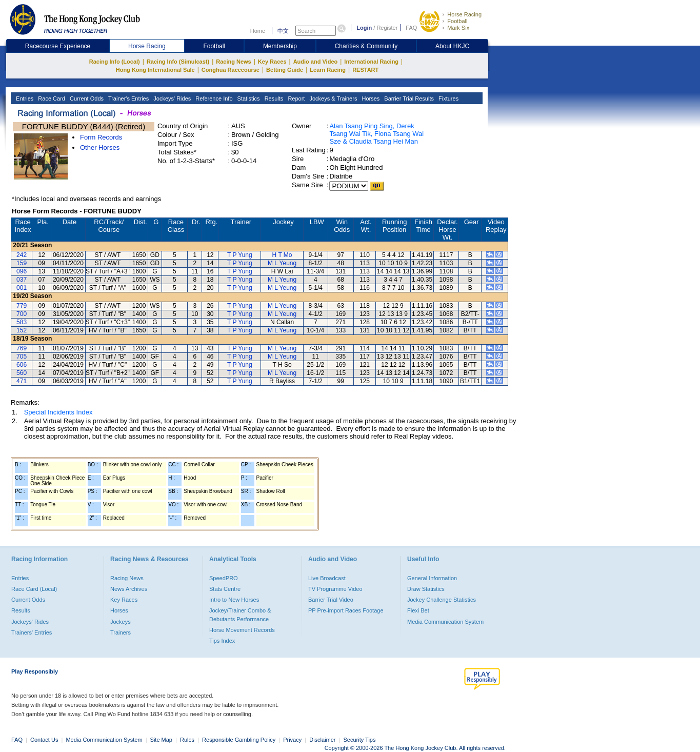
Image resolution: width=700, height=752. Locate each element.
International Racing (371, 62)
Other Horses (100, 147)
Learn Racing (328, 70)
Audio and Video (316, 62)
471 (22, 381)
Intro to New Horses (234, 600)
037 (22, 280)
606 (22, 365)
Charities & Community (366, 46)
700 (22, 314)
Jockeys (121, 622)
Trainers (121, 632)
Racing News (233, 62)
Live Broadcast (327, 578)
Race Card (51, 98)
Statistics (248, 98)
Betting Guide (285, 70)
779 (22, 306)
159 (22, 263)
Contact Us (44, 740)
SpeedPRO (224, 578)
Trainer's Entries (128, 98)
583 (22, 322)
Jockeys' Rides (171, 98)
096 (22, 271)
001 (22, 288)
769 (22, 348)
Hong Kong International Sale (155, 70)
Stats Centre (225, 589)
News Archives (129, 589)
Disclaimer (322, 740)
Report (295, 98)
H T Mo (282, 255)
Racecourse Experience (58, 46)
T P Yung (240, 255)
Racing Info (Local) (115, 62)
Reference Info (213, 98)
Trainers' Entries (32, 632)
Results (273, 98)
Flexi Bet (418, 610)
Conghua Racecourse (231, 70)
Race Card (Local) (34, 589)
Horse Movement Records (242, 630)
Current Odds (86, 98)
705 (22, 357)
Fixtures (448, 98)
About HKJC (452, 46)
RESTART (365, 70)
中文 (283, 31)
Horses (370, 98)
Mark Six (458, 28)
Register (387, 28)
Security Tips (360, 740)
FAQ (411, 28)
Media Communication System (445, 622)
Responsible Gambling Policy (239, 740)
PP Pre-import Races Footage (346, 610)
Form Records (101, 137)
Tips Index (222, 641)
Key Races (272, 62)
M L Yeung (282, 263)
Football (457, 21)
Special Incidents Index (58, 412)
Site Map (161, 740)
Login (364, 28)
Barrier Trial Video (331, 600)
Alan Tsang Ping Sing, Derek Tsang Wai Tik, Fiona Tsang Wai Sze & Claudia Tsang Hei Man (376, 134)
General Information (432, 578)
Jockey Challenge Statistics (442, 600)
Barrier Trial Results (408, 98)
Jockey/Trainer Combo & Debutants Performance (240, 615)
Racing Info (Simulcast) (178, 62)
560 (22, 373)
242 (22, 255)
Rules (188, 740)
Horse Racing (464, 14)
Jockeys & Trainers (332, 98)
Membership (280, 46)
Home (258, 31)
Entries (24, 98)
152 (22, 330)
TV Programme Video (335, 589)
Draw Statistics (426, 589)
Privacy (292, 740)
